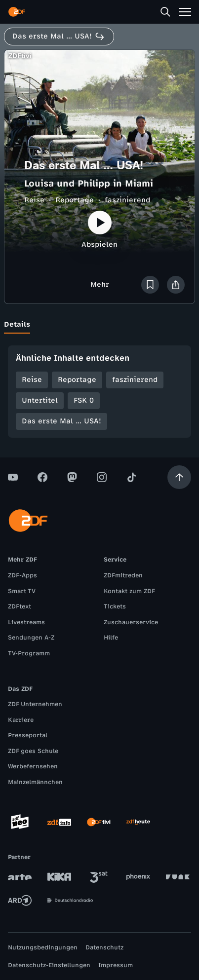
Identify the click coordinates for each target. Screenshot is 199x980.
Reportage (75, 200)
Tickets (115, 606)
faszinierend (127, 200)
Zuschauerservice (131, 622)
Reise (34, 200)
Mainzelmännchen (35, 782)
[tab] (17, 325)
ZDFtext (20, 606)
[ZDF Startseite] (17, 12)
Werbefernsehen (33, 766)
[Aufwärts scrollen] (179, 477)
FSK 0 (84, 400)
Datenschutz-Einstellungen (49, 965)
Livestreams (26, 622)
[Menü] (185, 12)
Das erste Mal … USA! (61, 421)
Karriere (21, 720)
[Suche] (165, 12)
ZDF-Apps (22, 575)
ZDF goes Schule (33, 751)
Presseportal (28, 735)
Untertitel (40, 400)
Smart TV (22, 591)
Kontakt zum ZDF (129, 591)
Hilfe (111, 638)
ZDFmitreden (123, 575)
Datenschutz (104, 947)
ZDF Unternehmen (35, 704)
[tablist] (99, 325)
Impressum (116, 965)
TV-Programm (29, 653)
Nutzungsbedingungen (43, 947)
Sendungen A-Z (31, 638)
